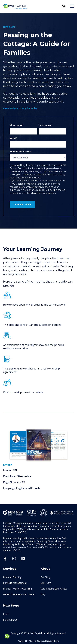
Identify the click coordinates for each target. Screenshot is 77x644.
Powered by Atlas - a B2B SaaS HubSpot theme (38, 641)
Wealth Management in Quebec (19, 594)
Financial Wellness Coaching (17, 589)
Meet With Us (10, 620)
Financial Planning (12, 577)
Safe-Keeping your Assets (54, 589)
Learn (6, 614)
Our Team (46, 583)
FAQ (43, 594)
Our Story (46, 577)
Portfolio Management (15, 583)
